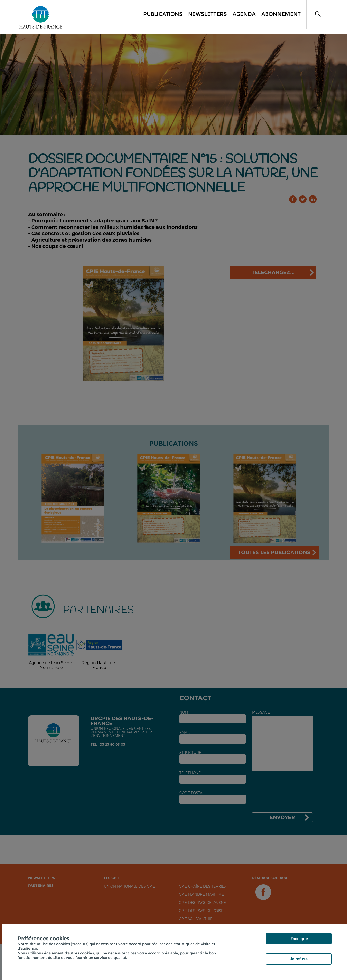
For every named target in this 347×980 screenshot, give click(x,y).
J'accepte (299, 939)
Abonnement (281, 14)
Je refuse (299, 959)
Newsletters (207, 14)
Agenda (244, 14)
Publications (163, 14)
